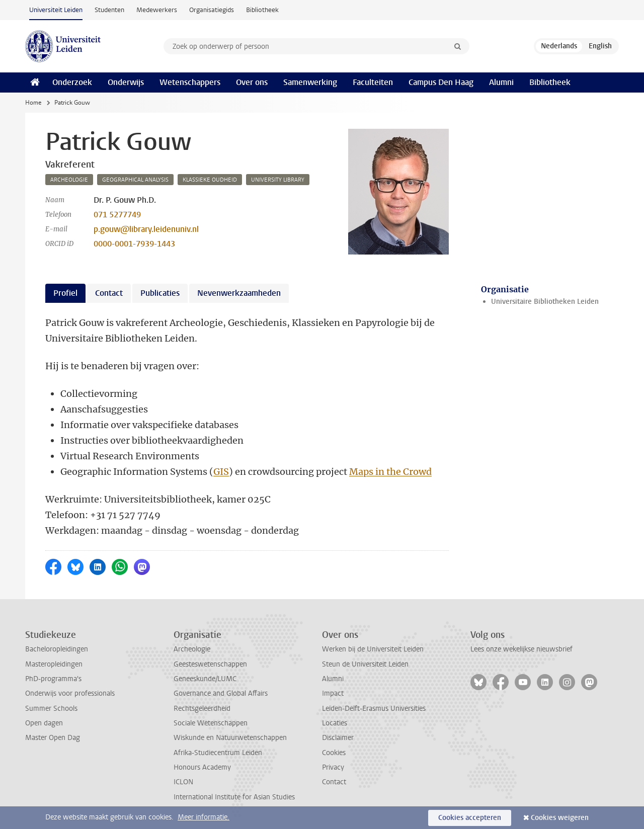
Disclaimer (338, 738)
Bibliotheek (262, 10)
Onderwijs (126, 82)
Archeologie (192, 649)
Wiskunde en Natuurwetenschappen (230, 738)
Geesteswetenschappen (210, 664)
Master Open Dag (53, 738)
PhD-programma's (53, 679)
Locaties (335, 723)
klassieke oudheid (210, 180)
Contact (334, 782)
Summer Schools (51, 709)
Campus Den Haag (441, 82)
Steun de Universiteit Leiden (365, 664)
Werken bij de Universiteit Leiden (373, 649)
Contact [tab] (109, 293)
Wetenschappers (190, 82)
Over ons (252, 82)
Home (33, 103)
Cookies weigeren (560, 818)
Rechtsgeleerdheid (202, 709)
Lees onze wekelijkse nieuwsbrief (521, 649)
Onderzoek (72, 82)
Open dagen (44, 723)
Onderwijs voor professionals (70, 693)
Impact (333, 693)
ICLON (183, 782)
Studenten (109, 10)
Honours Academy (202, 767)
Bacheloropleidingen (57, 649)
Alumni (501, 82)
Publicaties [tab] (160, 293)
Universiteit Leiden (56, 10)
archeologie (69, 180)
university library (278, 180)
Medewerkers (157, 10)
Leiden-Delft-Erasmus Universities (374, 709)
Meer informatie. (204, 817)
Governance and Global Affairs (221, 693)
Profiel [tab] (65, 293)
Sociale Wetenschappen (211, 723)
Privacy (333, 767)
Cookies (334, 753)
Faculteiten (373, 82)
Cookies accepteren (470, 818)
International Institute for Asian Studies (234, 797)
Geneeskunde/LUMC (205, 679)
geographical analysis (135, 180)
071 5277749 (117, 215)
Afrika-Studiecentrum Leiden (218, 753)
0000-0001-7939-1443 (134, 244)
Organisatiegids (212, 10)
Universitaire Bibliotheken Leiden (545, 302)
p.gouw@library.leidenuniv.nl (146, 229)
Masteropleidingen (54, 664)
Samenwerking (310, 82)
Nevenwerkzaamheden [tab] (239, 293)
